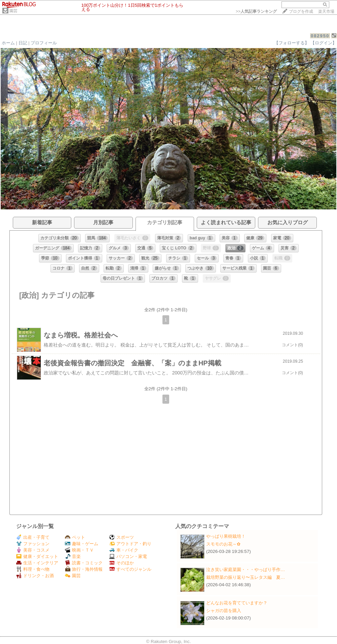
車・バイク (124, 550)
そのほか (122, 563)
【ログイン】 (324, 43)
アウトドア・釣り (130, 544)
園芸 (13, 11)
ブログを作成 (301, 11)
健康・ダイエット (37, 556)
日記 (23, 43)
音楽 (73, 556)
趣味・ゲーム (82, 544)
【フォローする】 (292, 43)
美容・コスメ (33, 550)
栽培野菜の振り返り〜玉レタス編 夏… (246, 577)
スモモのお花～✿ (223, 544)
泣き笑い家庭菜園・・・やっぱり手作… (246, 570)
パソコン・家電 (128, 556)
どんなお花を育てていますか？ (237, 603)
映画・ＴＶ (79, 550)
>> (256, 11)
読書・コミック (84, 563)
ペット (75, 537)
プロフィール (44, 43)
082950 (320, 36)
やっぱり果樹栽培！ (226, 536)
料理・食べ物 (33, 569)
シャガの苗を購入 (224, 611)
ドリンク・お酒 (35, 576)
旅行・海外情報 (84, 569)
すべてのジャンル (130, 569)
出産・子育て (33, 537)
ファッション (33, 544)
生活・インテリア (37, 563)
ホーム (8, 43)
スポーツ (122, 537)
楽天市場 (326, 11)
